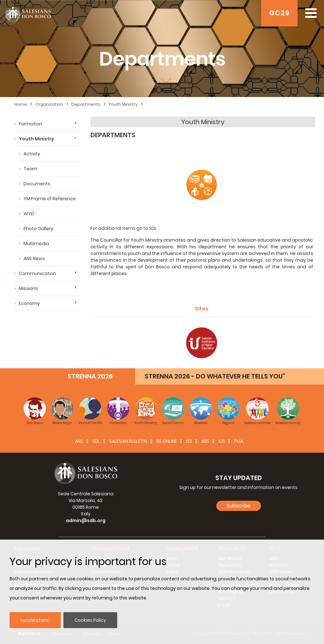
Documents (37, 184)
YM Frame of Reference (50, 199)
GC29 (279, 13)
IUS (222, 441)
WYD (29, 214)
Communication (37, 273)
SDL (96, 441)
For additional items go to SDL (124, 228)
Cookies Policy (90, 620)
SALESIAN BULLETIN (128, 441)
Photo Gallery (38, 229)
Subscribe (239, 506)
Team (30, 169)
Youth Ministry (123, 104)
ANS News (34, 258)
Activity (32, 154)
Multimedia (36, 244)
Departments (86, 104)
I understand (35, 620)
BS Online (167, 441)
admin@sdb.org (86, 520)
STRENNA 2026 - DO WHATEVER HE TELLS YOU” (215, 376)
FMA (239, 441)
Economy (29, 303)
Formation (30, 124)
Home (21, 104)
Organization (49, 104)
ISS (189, 441)
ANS (79, 441)
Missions (28, 288)
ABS (205, 441)
